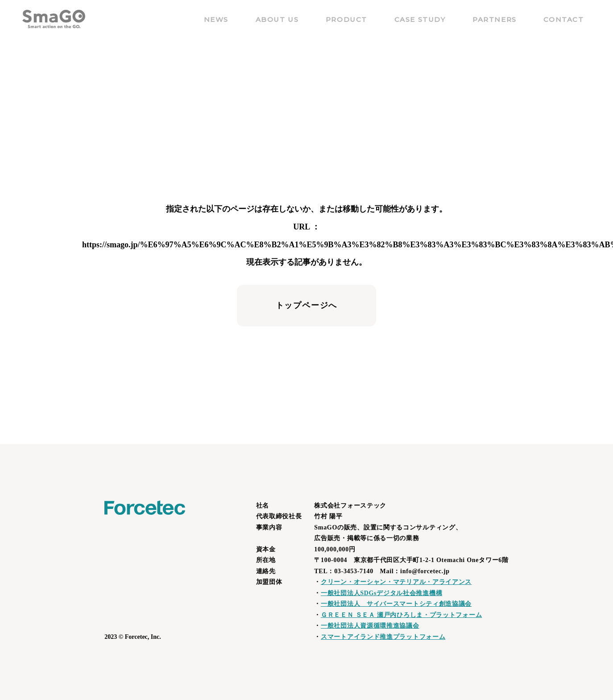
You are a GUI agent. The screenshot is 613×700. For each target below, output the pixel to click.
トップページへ (307, 305)
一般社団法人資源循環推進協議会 (370, 626)
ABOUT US (277, 19)
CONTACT (563, 19)
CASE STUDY (420, 19)
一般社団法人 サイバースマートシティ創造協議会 (396, 604)
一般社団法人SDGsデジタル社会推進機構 (381, 593)
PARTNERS (495, 19)
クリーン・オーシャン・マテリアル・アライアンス (396, 582)
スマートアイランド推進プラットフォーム (383, 637)
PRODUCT (346, 19)
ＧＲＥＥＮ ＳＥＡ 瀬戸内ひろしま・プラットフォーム (401, 615)
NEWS (216, 19)
